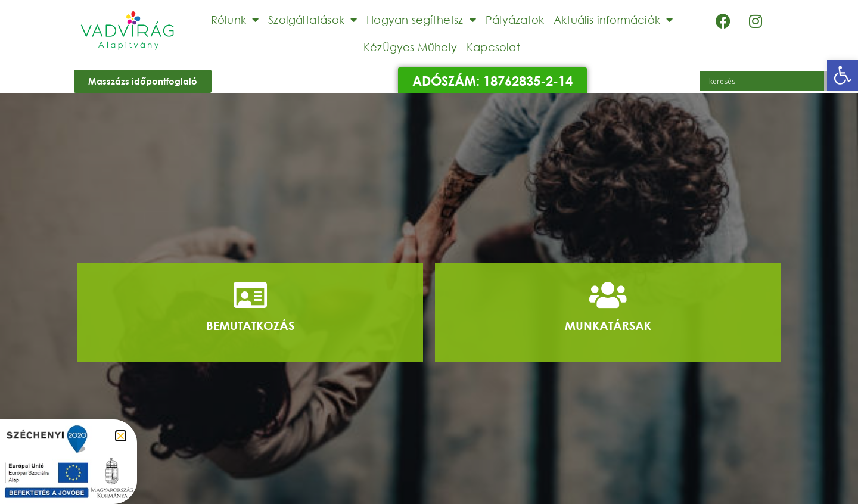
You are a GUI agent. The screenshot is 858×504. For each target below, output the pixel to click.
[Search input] (765, 81)
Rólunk (235, 20)
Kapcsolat (493, 47)
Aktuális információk (613, 20)
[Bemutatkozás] (250, 295)
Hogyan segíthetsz (421, 20)
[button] (843, 75)
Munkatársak (608, 326)
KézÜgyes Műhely (410, 47)
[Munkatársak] (608, 295)
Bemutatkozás (250, 326)
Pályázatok (515, 20)
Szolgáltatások (313, 20)
